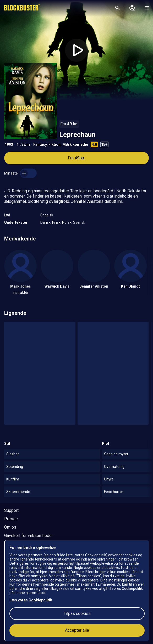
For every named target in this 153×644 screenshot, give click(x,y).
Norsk (67, 222)
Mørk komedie (75, 144)
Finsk (56, 222)
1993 (9, 144)
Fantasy (40, 144)
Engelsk (47, 215)
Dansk (45, 222)
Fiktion (54, 144)
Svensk (79, 222)
